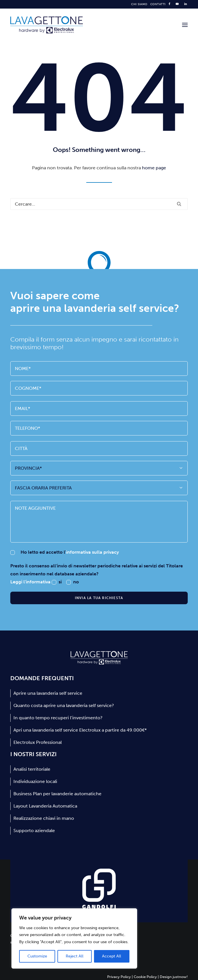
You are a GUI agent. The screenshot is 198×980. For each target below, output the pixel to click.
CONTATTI (158, 4)
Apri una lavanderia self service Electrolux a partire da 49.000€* (80, 730)
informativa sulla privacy (92, 552)
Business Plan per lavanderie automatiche (57, 794)
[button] (185, 25)
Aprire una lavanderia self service (48, 693)
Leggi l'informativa (31, 582)
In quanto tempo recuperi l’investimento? (58, 718)
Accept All (112, 956)
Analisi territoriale (32, 769)
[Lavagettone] (47, 25)
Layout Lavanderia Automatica (45, 806)
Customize (37, 956)
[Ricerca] (99, 204)
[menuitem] (139, 4)
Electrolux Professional (38, 742)
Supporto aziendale (34, 831)
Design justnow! (174, 977)
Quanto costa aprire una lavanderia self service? (64, 705)
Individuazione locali (35, 781)
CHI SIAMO (139, 4)
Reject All (75, 956)
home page (154, 168)
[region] (74, 939)
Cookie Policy (145, 977)
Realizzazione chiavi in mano (44, 818)
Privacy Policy (119, 977)
